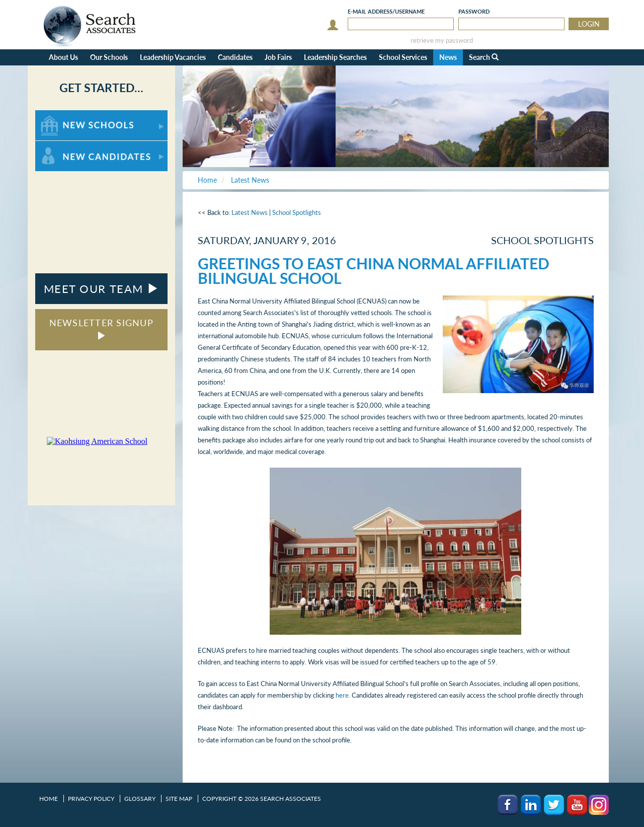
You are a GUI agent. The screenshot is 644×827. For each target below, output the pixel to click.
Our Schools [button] (109, 57)
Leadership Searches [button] (335, 57)
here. (343, 695)
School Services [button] (403, 57)
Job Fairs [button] (278, 57)
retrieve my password (442, 41)
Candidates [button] (235, 57)
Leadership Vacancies (173, 57)
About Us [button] (63, 57)
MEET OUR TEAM (101, 289)
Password (474, 11)
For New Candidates (67, 146)
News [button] (448, 57)
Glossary (140, 799)
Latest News (250, 212)
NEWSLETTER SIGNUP (101, 328)
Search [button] (484, 57)
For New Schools (62, 115)
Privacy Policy (91, 799)
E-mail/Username (386, 11)
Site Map (179, 799)
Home (49, 799)
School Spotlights (297, 212)
